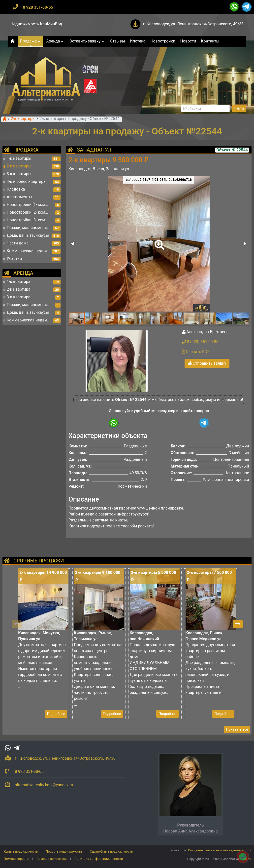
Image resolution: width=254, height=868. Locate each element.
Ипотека (138, 41)
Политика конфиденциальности (99, 859)
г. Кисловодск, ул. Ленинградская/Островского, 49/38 (193, 24)
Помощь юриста (16, 859)
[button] (159, 241)
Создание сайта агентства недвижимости (220, 850)
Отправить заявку (207, 363)
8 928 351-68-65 (38, 7)
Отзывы (117, 41)
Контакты (210, 41)
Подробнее (56, 714)
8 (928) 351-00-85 (200, 342)
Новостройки (163, 41)
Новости (188, 41)
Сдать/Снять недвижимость (111, 851)
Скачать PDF (196, 352)
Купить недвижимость (21, 851)
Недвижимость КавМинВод (36, 24)
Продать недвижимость (64, 851)
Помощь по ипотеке (52, 859)
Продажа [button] (31, 41)
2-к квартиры (23, 119)
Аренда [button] (55, 41)
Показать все (237, 729)
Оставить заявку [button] (87, 41)
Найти (239, 108)
